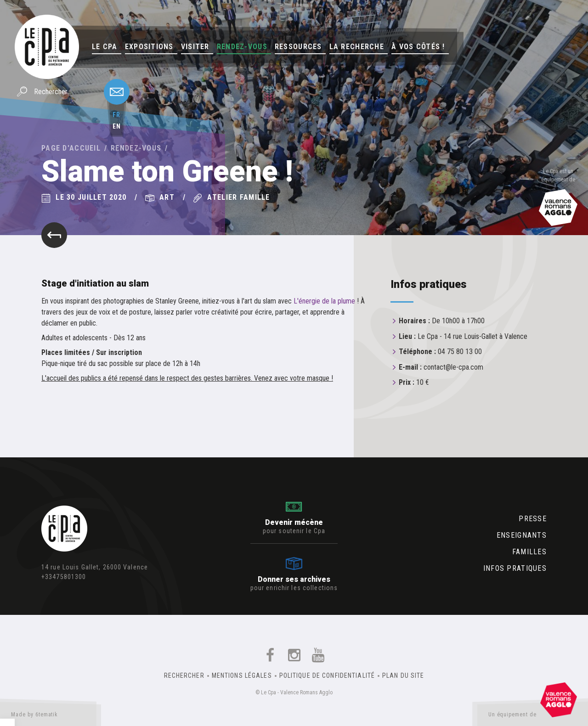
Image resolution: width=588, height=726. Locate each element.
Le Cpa (105, 47)
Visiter (195, 47)
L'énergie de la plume (324, 301)
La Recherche (357, 47)
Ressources (298, 47)
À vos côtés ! (418, 47)
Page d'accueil (71, 148)
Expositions (149, 47)
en (117, 126)
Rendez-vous (242, 47)
